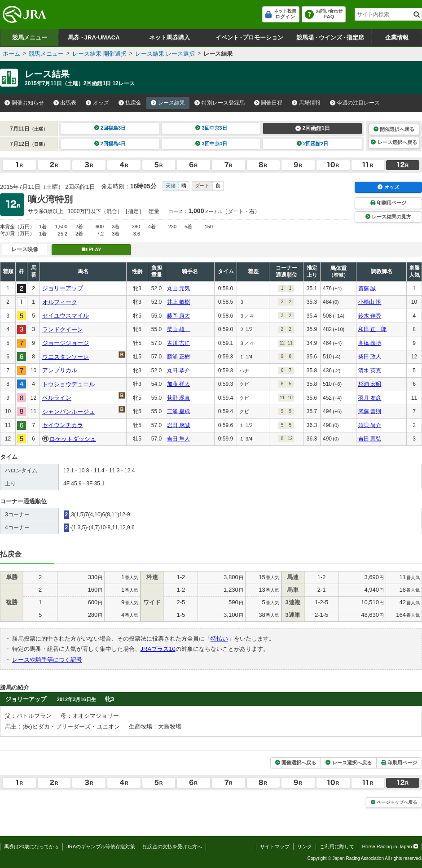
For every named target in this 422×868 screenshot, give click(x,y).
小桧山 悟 (370, 302)
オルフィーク (60, 302)
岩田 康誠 (178, 425)
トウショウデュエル (68, 384)
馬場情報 (306, 103)
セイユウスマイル (66, 316)
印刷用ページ (388, 203)
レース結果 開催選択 (99, 54)
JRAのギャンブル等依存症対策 (101, 846)
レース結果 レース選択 (165, 54)
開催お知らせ (24, 103)
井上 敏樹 (178, 302)
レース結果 (168, 103)
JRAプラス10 (158, 649)
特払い (219, 639)
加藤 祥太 (178, 384)
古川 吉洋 (178, 343)
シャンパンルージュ (68, 412)
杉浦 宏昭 (370, 384)
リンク (305, 846)
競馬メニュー (30, 37)
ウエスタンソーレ (66, 357)
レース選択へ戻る (394, 142)
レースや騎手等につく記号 (47, 660)
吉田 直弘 (370, 439)
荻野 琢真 (178, 398)
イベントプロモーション (249, 37)
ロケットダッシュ (73, 439)
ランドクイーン (63, 329)
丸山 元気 (178, 288)
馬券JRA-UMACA (94, 37)
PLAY (92, 249)
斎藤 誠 (367, 288)
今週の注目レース (355, 103)
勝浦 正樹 (178, 357)
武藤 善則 (370, 411)
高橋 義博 (370, 343)
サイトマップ (275, 846)
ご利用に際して (337, 846)
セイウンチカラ (63, 425)
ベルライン (57, 398)
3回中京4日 (211, 144)
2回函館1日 (313, 128)
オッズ (97, 103)
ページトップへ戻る (394, 802)
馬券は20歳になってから (31, 846)
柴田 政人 (370, 357)
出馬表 (65, 103)
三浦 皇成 (178, 411)
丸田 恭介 (178, 371)
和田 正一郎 (372, 329)
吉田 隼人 (178, 439)
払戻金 (130, 103)
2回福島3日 (110, 128)
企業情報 (397, 37)
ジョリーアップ (63, 288)
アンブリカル (60, 370)
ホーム (11, 54)
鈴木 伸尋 (370, 316)
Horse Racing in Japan (390, 846)
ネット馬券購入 (169, 37)
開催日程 (268, 103)
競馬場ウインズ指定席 (330, 37)
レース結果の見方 (388, 217)
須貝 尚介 (370, 425)
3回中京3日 (211, 128)
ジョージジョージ (66, 343)
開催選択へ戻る (394, 129)
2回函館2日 (313, 144)
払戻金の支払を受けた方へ (172, 846)
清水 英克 (370, 371)
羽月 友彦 (370, 398)
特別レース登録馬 (220, 103)
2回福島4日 (110, 144)
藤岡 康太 (178, 316)
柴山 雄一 (178, 329)
